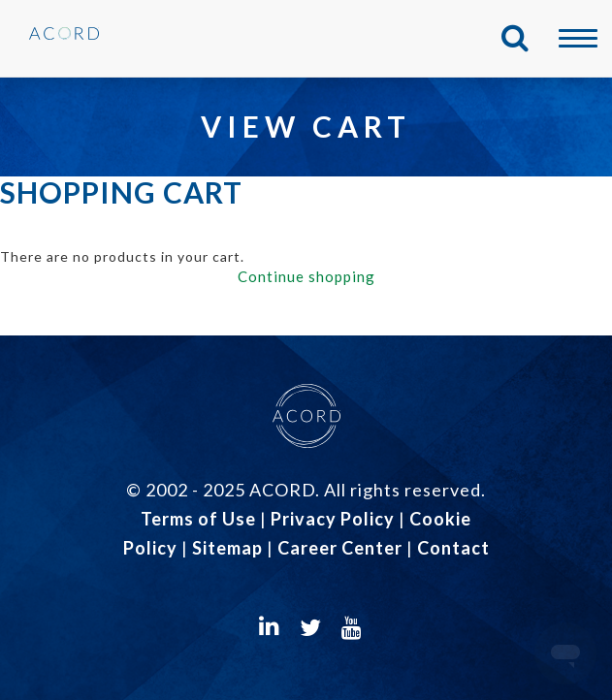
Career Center (340, 548)
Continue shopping (306, 276)
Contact (453, 548)
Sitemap (227, 548)
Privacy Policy (333, 519)
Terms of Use (198, 519)
